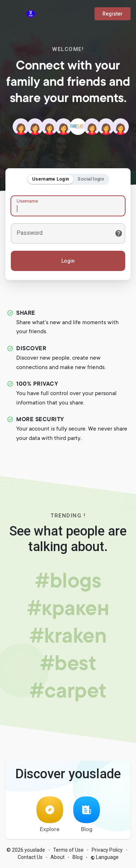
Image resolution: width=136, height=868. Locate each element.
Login (68, 261)
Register (113, 14)
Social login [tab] (91, 179)
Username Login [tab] (51, 179)
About (58, 857)
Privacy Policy (107, 850)
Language (105, 857)
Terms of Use (68, 850)
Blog (87, 815)
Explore (50, 815)
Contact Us (30, 857)
